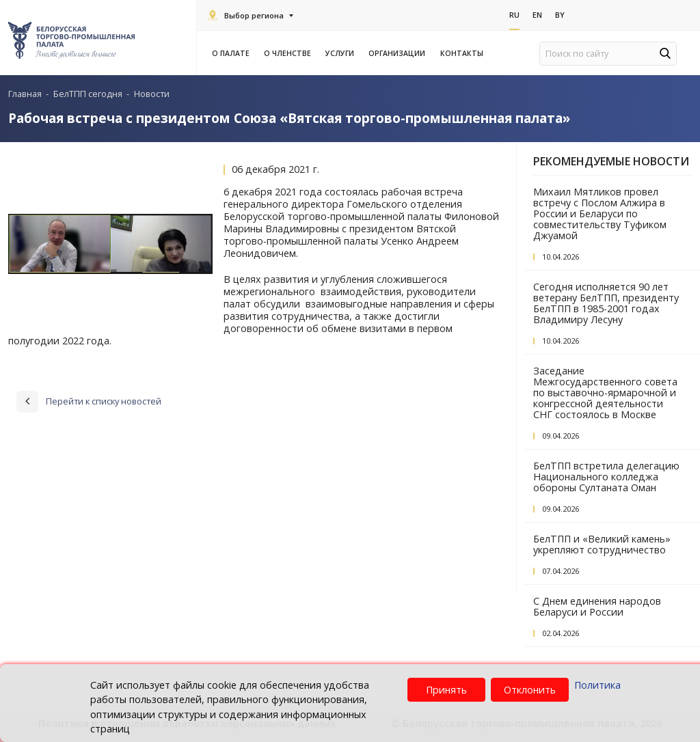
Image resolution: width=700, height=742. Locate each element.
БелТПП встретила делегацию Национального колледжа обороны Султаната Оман (606, 477)
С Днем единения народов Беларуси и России (597, 606)
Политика (597, 685)
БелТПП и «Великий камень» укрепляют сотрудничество (602, 544)
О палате (233, 53)
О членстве (290, 53)
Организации (399, 53)
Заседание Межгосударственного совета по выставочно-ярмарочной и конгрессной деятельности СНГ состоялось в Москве (605, 393)
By (560, 15)
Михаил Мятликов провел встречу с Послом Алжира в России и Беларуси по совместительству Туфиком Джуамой (600, 214)
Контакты (462, 53)
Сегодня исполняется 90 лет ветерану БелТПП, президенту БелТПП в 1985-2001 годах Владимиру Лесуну (606, 303)
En (537, 15)
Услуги (342, 53)
